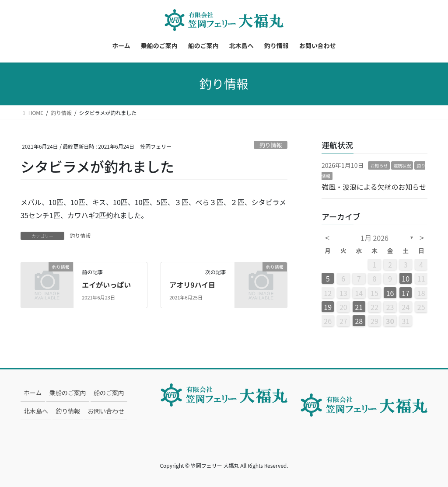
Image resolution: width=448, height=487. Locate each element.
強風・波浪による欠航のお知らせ (374, 187)
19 (328, 307)
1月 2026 (374, 238)
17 (406, 293)
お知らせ (379, 165)
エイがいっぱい (106, 285)
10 (406, 278)
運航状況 (402, 165)
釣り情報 (271, 145)
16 (390, 293)
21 (359, 307)
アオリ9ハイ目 (192, 285)
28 (359, 321)
